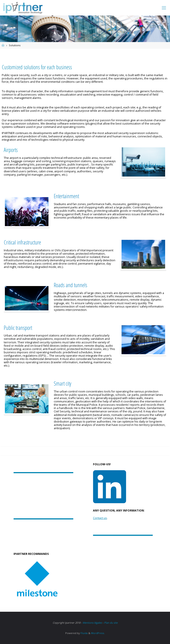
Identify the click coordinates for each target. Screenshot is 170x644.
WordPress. (98, 633)
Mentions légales (92, 623)
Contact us (100, 518)
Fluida (84, 633)
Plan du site (111, 623)
